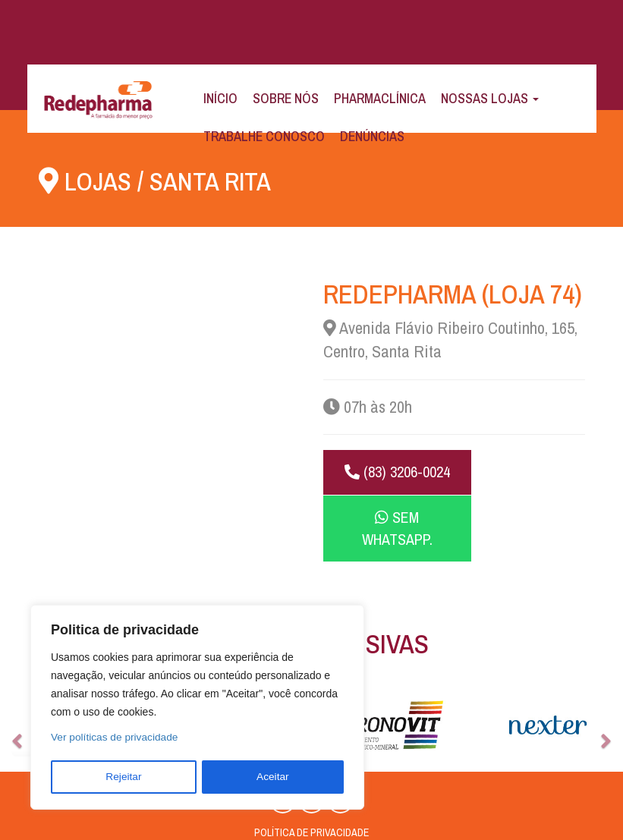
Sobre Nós (286, 98)
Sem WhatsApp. (519, 483)
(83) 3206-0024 (387, 483)
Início (220, 98)
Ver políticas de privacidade (116, 739)
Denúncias (372, 136)
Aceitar (273, 777)
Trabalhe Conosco (264, 136)
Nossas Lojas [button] (490, 98)
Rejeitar (124, 777)
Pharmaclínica (380, 98)
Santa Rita (216, 181)
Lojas (100, 181)
